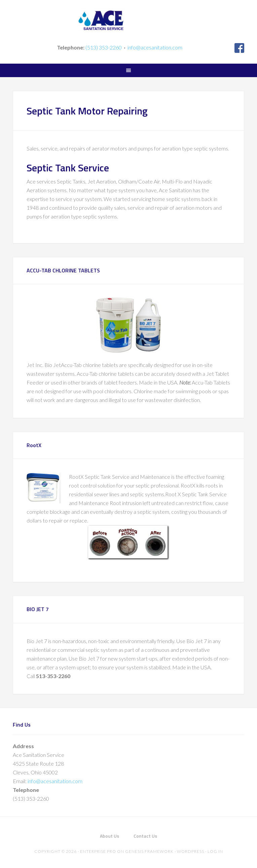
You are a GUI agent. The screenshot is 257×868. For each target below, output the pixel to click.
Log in (215, 851)
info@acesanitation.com (155, 47)
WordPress (191, 851)
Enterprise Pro (98, 851)
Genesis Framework (149, 851)
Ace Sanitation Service (128, 20)
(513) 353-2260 (104, 47)
